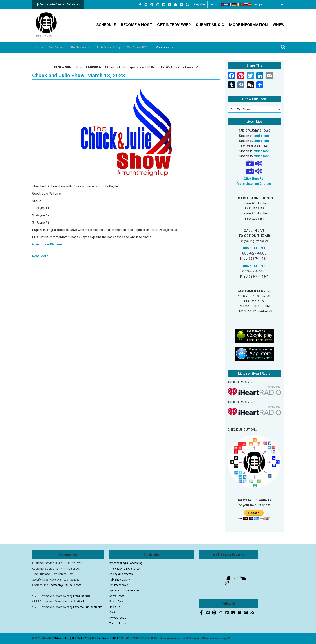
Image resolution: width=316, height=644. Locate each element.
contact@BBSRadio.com (66, 585)
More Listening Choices (254, 184)
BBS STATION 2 (254, 266)
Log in (213, 4)
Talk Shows (59, 47)
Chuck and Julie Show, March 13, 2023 (79, 76)
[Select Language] (268, 5)
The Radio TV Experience (124, 569)
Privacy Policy (118, 618)
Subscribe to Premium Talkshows (58, 4)
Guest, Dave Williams (48, 244)
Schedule (106, 25)
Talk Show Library (120, 580)
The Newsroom (86, 47)
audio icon (262, 136)
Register (199, 4)
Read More (40, 256)
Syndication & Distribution (125, 591)
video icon (262, 151)
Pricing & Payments (121, 574)
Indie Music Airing (117, 47)
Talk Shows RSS (148, 47)
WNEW (279, 25)
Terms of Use (117, 624)
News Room (117, 596)
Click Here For (254, 179)
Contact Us (116, 613)
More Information (248, 25)
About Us (115, 607)
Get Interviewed (174, 25)
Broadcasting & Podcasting (126, 563)
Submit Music (210, 25)
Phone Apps (116, 602)
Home (40, 47)
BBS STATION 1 (254, 248)
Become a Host (136, 25)
